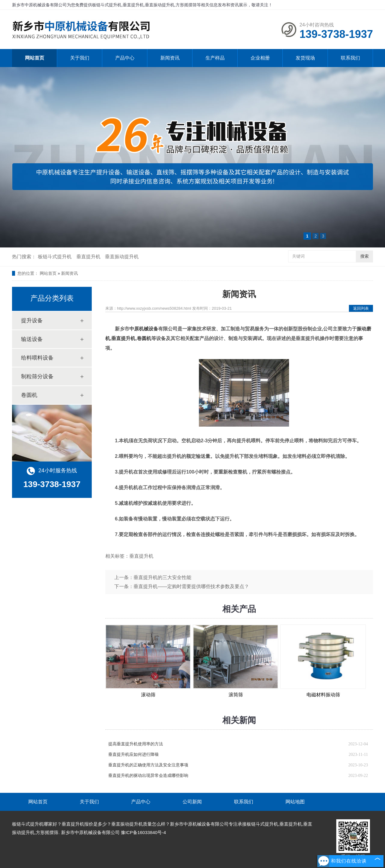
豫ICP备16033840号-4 (143, 832)
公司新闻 (192, 802)
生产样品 (215, 58)
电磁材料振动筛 (323, 695)
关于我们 (80, 58)
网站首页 (35, 58)
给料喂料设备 (37, 358)
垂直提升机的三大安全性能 (162, 577)
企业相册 (260, 58)
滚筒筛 (236, 695)
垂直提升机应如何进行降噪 (134, 755)
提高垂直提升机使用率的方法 (136, 744)
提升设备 (32, 321)
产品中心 (125, 58)
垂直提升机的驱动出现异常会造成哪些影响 (148, 776)
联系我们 (350, 58)
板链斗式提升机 (55, 257)
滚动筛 (148, 695)
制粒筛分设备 (37, 376)
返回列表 (361, 308)
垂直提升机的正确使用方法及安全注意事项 (148, 765)
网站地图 (295, 802)
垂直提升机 (88, 257)
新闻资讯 (170, 58)
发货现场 (305, 58)
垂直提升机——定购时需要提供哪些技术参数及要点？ (191, 586)
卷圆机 (29, 395)
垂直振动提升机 (122, 257)
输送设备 (32, 339)
